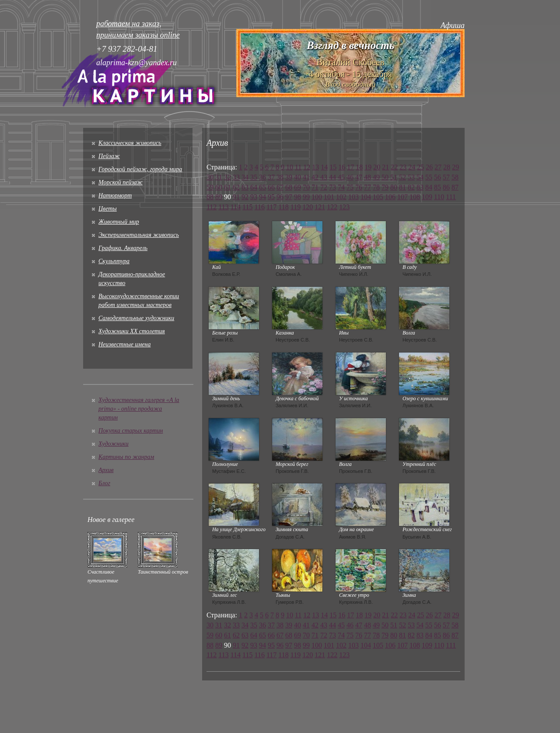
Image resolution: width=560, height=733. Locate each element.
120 (308, 207)
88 (210, 197)
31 (219, 177)
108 (415, 197)
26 (429, 167)
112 (212, 207)
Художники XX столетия (132, 331)
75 (350, 187)
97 (289, 197)
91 (236, 197)
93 (254, 197)
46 (350, 177)
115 (247, 207)
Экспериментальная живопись (139, 235)
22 (394, 167)
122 (332, 207)
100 (317, 197)
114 (236, 207)
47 (359, 177)
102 (341, 197)
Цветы (108, 209)
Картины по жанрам (126, 457)
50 (385, 177)
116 (260, 207)
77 (367, 187)
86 (446, 187)
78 (376, 187)
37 (271, 177)
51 (394, 177)
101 (329, 197)
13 (315, 167)
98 (297, 197)
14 (324, 167)
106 (390, 197)
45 (341, 177)
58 (455, 177)
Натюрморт (115, 196)
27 (438, 167)
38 (280, 177)
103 (353, 197)
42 (315, 177)
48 (367, 177)
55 (429, 177)
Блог (104, 483)
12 (307, 167)
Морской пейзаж (121, 182)
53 (411, 177)
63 (245, 187)
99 (306, 197)
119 (296, 207)
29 (455, 167)
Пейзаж (109, 156)
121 (320, 207)
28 (447, 167)
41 (306, 177)
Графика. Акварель (123, 248)
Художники (114, 444)
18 (359, 167)
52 (402, 177)
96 (280, 197)
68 (289, 187)
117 (271, 207)
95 (271, 197)
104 (366, 197)
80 (394, 187)
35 (254, 177)
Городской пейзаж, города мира (140, 169)
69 (297, 187)
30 (210, 177)
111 (451, 197)
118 (283, 207)
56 (437, 177)
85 (437, 187)
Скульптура (114, 261)
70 (306, 187)
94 (262, 197)
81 (402, 187)
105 (378, 197)
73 (332, 187)
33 (236, 177)
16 (342, 167)
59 (210, 187)
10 (290, 167)
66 (271, 187)
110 (439, 197)
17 (350, 167)
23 (403, 167)
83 (420, 187)
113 (223, 207)
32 (227, 177)
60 (219, 187)
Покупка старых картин (131, 431)
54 (420, 177)
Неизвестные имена (124, 344)
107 (402, 197)
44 (332, 177)
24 (412, 167)
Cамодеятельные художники (136, 318)
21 (385, 167)
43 (324, 177)
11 (298, 167)
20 (377, 167)
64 (254, 187)
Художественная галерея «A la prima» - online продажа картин (139, 409)
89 (219, 197)
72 (324, 187)
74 (341, 187)
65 (262, 187)
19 (368, 167)
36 (262, 177)
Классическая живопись (130, 143)
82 (411, 187)
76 (359, 187)
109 (427, 197)
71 (315, 187)
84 (429, 187)
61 (227, 187)
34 (245, 177)
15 (333, 167)
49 (376, 177)
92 (245, 197)
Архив (106, 470)
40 (297, 177)
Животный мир (119, 222)
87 (455, 187)
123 (344, 207)
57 (446, 177)
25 (420, 167)
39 (289, 177)
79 (385, 187)
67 (280, 187)
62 (236, 187)
